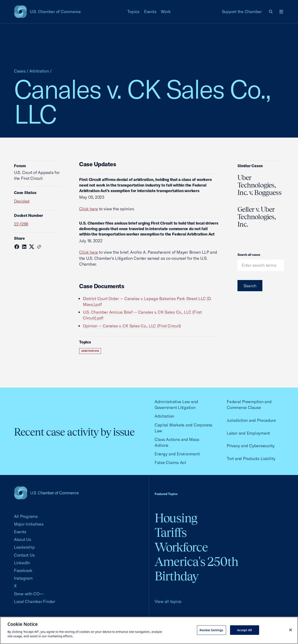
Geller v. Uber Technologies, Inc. (257, 217)
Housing (176, 518)
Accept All (244, 630)
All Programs (26, 516)
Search (250, 286)
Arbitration (39, 71)
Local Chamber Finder (35, 601)
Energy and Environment (177, 454)
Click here (88, 209)
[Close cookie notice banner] (291, 630)
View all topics (168, 601)
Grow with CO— (29, 594)
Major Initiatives (29, 524)
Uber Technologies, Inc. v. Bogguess (259, 185)
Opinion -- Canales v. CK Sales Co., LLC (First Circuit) (132, 326)
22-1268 (21, 224)
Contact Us (24, 555)
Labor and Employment (248, 433)
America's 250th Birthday (196, 569)
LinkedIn (22, 563)
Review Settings (211, 630)
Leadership (24, 547)
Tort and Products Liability (251, 459)
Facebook (23, 570)
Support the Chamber (242, 12)
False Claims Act (170, 462)
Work (166, 12)
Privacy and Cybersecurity (251, 446)
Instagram (23, 578)
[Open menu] (281, 12)
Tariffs (171, 532)
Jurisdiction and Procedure (251, 420)
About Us (23, 539)
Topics (133, 12)
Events (150, 12)
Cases (20, 71)
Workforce (181, 547)
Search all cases (249, 255)
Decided (22, 201)
